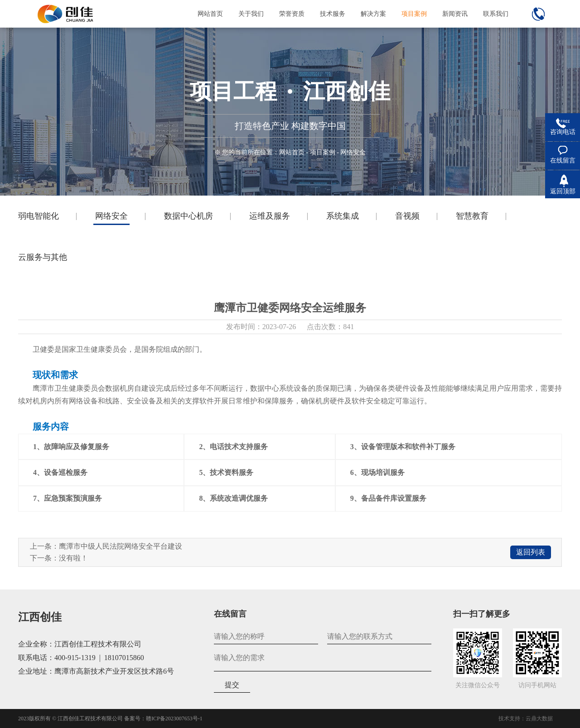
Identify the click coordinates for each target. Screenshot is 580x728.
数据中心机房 (188, 216)
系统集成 (343, 216)
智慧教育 (472, 216)
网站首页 (292, 152)
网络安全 (111, 216)
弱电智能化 (39, 216)
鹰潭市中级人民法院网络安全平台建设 (121, 546)
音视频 (407, 216)
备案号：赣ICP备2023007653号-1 (163, 718)
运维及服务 (270, 216)
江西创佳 (40, 617)
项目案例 (323, 152)
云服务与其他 (43, 257)
